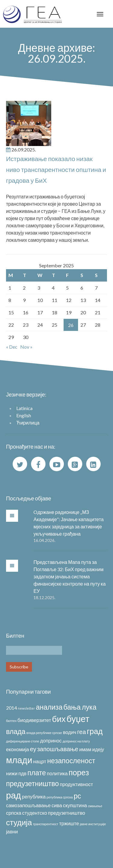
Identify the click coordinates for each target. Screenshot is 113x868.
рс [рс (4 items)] (77, 796)
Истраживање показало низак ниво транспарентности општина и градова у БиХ (56, 169)
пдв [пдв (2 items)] (22, 773)
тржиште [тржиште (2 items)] (69, 823)
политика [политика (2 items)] (57, 773)
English (24, 415)
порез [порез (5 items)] (79, 772)
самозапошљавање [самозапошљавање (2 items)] (28, 805)
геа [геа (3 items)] (82, 732)
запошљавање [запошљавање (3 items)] (58, 749)
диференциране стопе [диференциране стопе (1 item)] (23, 741)
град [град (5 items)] (95, 731)
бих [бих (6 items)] (59, 719)
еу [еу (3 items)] (33, 749)
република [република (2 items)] (34, 796)
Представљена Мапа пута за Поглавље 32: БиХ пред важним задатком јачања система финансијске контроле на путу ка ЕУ (69, 576)
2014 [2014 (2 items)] (11, 708)
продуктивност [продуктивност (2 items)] (76, 784)
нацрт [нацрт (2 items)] (40, 761)
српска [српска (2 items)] (14, 813)
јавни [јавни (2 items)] (12, 831)
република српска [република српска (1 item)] (60, 797)
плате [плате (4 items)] (37, 773)
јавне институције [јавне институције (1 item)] (93, 824)
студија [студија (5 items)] (19, 822)
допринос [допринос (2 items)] (51, 740)
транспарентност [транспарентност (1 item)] (46, 824)
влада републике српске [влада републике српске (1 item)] (44, 733)
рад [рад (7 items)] (14, 795)
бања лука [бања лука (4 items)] (80, 707)
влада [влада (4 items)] (16, 731)
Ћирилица (28, 423)
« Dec (12, 347)
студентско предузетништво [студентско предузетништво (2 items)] (54, 813)
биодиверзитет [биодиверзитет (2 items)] (34, 720)
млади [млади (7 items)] (19, 760)
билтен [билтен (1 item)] (11, 721)
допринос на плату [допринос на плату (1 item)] (76, 741)
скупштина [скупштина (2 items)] (75, 805)
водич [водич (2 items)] (70, 732)
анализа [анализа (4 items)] (49, 707)
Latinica (24, 408)
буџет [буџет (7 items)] (78, 719)
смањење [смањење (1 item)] (95, 806)
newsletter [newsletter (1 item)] (26, 708)
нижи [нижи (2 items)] (12, 773)
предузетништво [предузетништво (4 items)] (32, 783)
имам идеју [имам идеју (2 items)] (92, 749)
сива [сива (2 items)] (57, 805)
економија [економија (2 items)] (17, 749)
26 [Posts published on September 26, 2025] (71, 325)
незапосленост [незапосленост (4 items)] (71, 761)
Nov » (26, 347)
